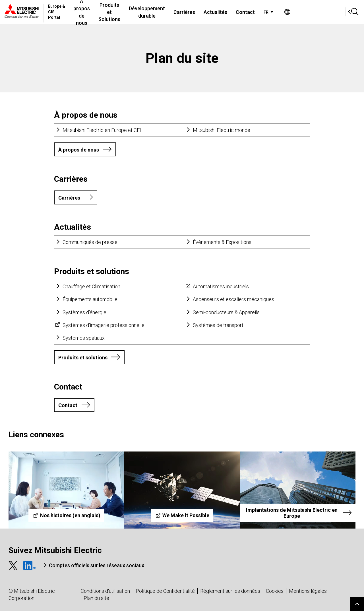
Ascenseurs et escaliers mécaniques (233, 299)
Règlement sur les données (230, 591)
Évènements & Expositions (222, 242)
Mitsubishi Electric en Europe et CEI (102, 130)
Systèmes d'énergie (84, 312)
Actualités (259, 12)
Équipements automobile (90, 299)
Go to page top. (357, 604)
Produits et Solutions (142, 12)
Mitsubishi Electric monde (222, 130)
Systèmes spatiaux (84, 338)
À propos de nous (102, 12)
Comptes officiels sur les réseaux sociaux (97, 565)
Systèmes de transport (218, 325)
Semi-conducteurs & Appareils (226, 312)
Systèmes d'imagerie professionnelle (104, 325)
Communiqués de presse (90, 242)
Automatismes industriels (221, 286)
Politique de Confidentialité (165, 591)
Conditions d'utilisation (105, 591)
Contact (289, 12)
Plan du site (96, 598)
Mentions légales (308, 591)
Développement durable (189, 12)
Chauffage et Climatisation (91, 286)
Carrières (228, 12)
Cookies (275, 591)
